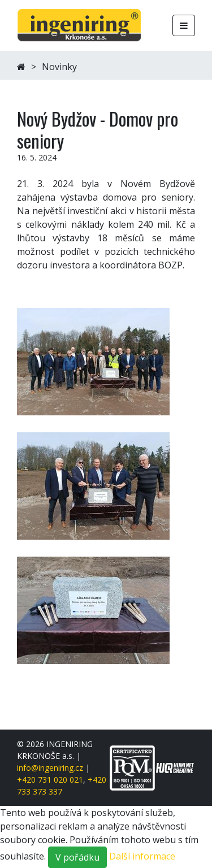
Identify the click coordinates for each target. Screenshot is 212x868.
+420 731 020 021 (50, 780)
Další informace (142, 857)
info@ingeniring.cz (50, 768)
